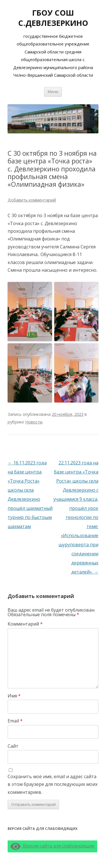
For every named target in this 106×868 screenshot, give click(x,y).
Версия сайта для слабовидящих (52, 846)
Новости (34, 422)
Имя (14, 696)
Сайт (13, 746)
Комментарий (25, 624)
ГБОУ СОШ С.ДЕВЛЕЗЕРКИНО (53, 18)
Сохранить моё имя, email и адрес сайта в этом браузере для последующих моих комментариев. (53, 784)
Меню (53, 92)
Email (15, 721)
